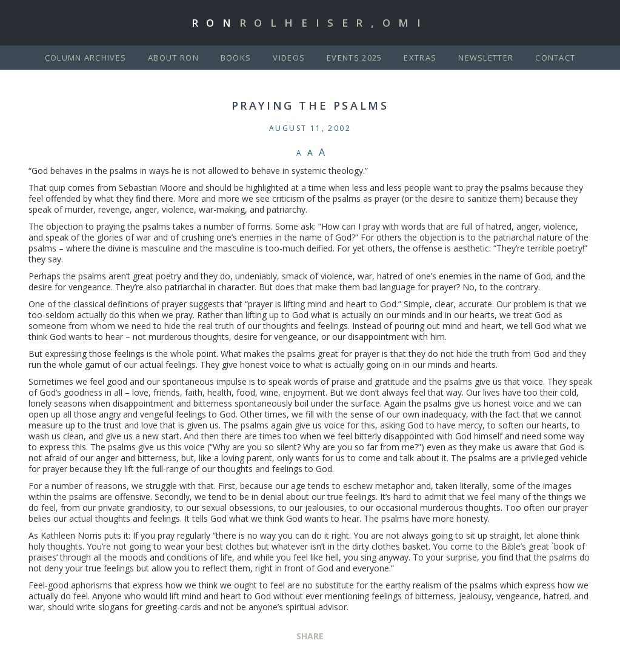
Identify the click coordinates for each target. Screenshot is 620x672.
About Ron (173, 58)
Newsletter (486, 58)
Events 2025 (354, 58)
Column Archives (86, 58)
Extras (420, 58)
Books (236, 58)
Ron (310, 23)
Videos (289, 58)
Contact (555, 58)
